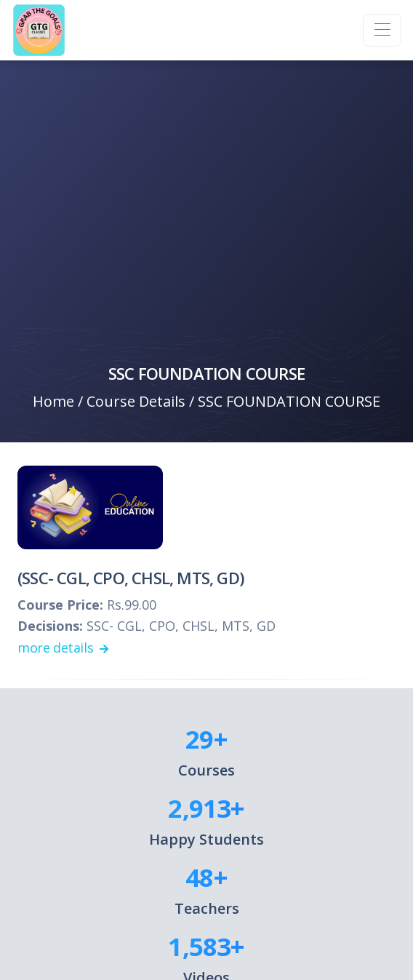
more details (63, 648)
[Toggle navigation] (382, 30)
